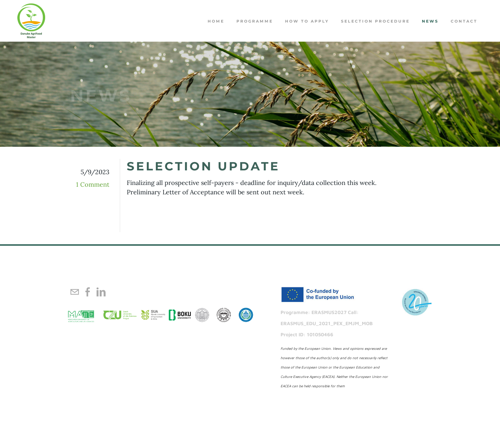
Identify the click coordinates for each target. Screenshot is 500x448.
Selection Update (203, 166)
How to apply (307, 21)
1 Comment (93, 184)
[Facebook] (88, 292)
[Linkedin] (101, 292)
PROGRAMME (255, 21)
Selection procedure (375, 21)
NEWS (430, 21)
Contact (464, 21)
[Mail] (75, 292)
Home (216, 21)
